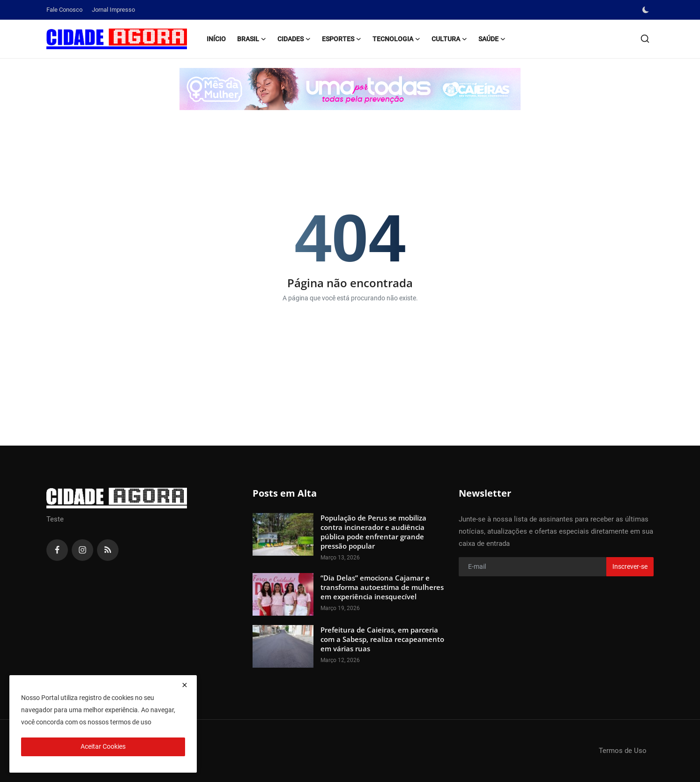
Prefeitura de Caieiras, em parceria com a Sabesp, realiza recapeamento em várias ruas (382, 639)
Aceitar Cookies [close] (103, 746)
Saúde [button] (492, 39)
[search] (645, 39)
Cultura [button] (449, 39)
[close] (185, 685)
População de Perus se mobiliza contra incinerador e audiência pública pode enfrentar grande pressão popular (373, 532)
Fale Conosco (64, 10)
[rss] (108, 550)
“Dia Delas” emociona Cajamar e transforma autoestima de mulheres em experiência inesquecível (382, 587)
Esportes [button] (342, 39)
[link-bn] (350, 89)
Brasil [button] (252, 39)
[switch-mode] (647, 10)
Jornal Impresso (113, 10)
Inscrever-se (630, 566)
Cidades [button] (294, 39)
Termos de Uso (623, 751)
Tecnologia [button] (396, 39)
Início (216, 39)
